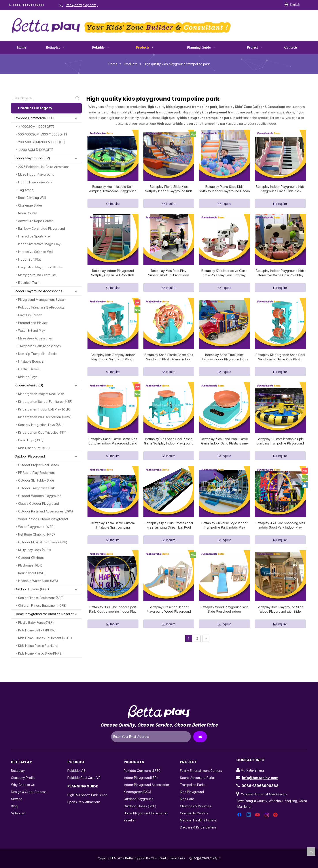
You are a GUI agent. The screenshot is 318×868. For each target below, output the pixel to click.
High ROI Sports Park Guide (87, 795)
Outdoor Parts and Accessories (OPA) (46, 511)
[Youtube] (236, 5)
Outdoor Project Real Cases (38, 465)
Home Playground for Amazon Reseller (44, 614)
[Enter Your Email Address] (151, 737)
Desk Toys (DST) (31, 440)
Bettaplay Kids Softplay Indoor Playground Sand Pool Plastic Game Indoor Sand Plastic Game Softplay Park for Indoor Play (113, 357)
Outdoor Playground (30, 456)
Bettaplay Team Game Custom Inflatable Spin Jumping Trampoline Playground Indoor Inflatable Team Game (113, 525)
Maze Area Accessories (35, 338)
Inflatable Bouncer (31, 361)
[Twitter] (227, 5)
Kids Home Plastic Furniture (38, 646)
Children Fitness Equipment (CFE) (42, 605)
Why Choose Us (23, 785)
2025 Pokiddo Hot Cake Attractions (44, 167)
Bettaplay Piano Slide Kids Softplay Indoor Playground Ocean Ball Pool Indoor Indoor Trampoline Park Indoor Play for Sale (224, 189)
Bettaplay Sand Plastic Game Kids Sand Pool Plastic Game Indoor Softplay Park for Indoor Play (169, 357)
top (311, 851)
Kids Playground (192, 792)
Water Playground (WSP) (36, 527)
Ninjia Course (28, 213)
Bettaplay (18, 771)
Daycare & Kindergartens (198, 827)
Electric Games (29, 369)
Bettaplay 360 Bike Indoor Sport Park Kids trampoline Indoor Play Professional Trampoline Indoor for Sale (113, 609)
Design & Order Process (29, 792)
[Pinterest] (254, 5)
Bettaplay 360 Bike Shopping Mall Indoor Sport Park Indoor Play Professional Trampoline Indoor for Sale (280, 525)
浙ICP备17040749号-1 (204, 858)
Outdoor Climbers (31, 558)
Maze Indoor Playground (36, 174)
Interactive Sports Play (34, 236)
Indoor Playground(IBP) (32, 158)
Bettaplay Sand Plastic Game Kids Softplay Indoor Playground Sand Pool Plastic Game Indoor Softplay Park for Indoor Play (113, 441)
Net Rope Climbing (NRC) (37, 534)
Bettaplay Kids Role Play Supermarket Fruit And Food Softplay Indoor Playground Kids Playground (169, 273)
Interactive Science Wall (36, 252)
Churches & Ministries (196, 806)
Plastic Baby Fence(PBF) (36, 622)
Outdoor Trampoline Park (37, 488)
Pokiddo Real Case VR (84, 778)
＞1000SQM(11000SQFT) (36, 127)
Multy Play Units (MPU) (35, 550)
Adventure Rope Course (36, 221)
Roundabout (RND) (32, 573)
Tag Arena (26, 190)
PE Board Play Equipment (36, 473)
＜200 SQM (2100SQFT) (36, 150)
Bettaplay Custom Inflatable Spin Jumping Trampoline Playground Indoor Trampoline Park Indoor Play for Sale (280, 441)
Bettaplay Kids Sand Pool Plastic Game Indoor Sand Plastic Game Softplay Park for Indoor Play (224, 441)
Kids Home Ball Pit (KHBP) (37, 630)
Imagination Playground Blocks (40, 267)
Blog (14, 806)
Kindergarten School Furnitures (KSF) (45, 402)
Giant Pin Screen (30, 315)
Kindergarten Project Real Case (41, 394)
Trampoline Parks (193, 785)
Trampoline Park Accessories (39, 346)
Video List (18, 813)
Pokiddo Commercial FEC (34, 118)
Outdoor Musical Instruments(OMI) (43, 542)
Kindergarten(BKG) (29, 385)
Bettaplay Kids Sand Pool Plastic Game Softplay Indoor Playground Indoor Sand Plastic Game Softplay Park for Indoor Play (169, 441)
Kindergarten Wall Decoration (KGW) (45, 417)
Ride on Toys (28, 377)
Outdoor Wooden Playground (40, 496)
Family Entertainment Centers (201, 771)
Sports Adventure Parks (197, 778)
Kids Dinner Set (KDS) (34, 448)
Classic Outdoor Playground (39, 504)
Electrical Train (29, 283)
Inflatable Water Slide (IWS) (38, 581)
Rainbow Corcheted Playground (42, 229)
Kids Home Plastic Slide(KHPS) (40, 653)
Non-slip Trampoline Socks (38, 354)
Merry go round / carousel (37, 275)
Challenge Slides (30, 205)
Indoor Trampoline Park (35, 182)
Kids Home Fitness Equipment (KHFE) (45, 638)
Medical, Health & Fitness (198, 820)
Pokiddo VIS (76, 771)
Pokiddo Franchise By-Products (41, 307)
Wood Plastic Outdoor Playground (43, 519)
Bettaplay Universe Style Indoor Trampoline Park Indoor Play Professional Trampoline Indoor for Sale (224, 525)
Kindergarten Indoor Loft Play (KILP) (44, 409)
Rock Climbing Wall (32, 198)
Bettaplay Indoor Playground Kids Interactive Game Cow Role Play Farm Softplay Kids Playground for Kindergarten (280, 273)
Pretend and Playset (33, 323)
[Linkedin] (218, 5)
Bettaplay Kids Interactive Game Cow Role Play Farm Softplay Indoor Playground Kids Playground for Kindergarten (224, 273)
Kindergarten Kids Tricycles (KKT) (43, 432)
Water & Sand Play (32, 330)
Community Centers (194, 813)
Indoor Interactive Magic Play (39, 244)
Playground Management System (42, 300)
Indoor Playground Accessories (38, 291)
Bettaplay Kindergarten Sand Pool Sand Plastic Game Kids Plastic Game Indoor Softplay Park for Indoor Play (280, 357)
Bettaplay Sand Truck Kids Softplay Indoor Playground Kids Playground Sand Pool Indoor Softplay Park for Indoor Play (224, 357)
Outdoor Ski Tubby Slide (36, 480)
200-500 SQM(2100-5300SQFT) (42, 142)
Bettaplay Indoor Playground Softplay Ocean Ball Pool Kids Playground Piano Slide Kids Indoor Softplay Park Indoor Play (113, 273)
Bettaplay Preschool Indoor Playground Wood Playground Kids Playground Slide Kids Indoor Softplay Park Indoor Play (169, 609)
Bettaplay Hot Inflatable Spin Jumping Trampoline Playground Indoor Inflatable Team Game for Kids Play (113, 189)
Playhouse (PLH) (30, 565)
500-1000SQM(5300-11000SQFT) (43, 134)
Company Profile (23, 778)
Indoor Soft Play (30, 259)
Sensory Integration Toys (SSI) (40, 425)
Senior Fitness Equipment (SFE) (41, 598)
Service (17, 799)
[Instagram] (245, 5)
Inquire (113, 204)
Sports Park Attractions (84, 802)
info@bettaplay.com (260, 778)
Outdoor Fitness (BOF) (32, 589)
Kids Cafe (187, 799)
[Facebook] (209, 5)
